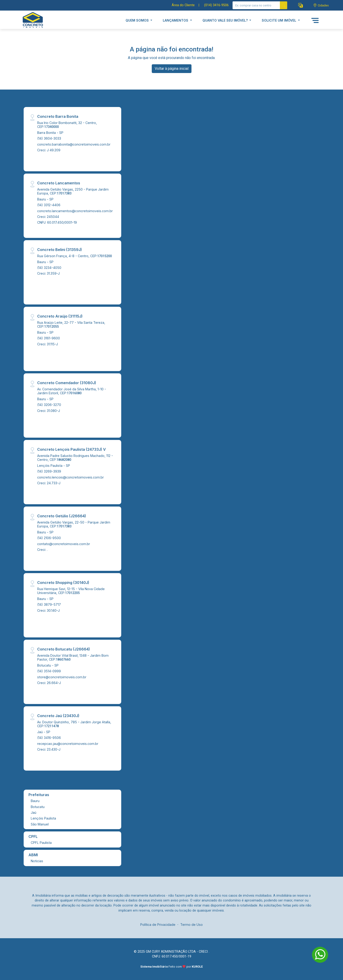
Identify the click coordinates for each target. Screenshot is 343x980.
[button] (301, 5)
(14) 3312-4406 (49, 205)
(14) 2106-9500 (49, 538)
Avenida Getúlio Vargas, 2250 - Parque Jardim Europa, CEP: (73, 191)
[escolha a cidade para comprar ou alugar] (321, 5)
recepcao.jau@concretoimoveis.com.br (68, 744)
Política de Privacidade (158, 925)
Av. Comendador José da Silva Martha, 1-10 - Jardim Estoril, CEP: (72, 391)
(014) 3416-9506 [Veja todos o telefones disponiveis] (216, 5)
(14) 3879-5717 (49, 604)
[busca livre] (284, 5)
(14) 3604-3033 (49, 138)
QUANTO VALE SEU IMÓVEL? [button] (226, 20)
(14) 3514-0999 (49, 671)
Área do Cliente (183, 5)
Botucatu (38, 807)
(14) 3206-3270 (49, 405)
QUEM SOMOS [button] (138, 20)
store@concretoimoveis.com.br (62, 677)
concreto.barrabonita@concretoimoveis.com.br (74, 144)
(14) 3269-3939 (49, 471)
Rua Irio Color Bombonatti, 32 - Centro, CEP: (67, 125)
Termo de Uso (191, 925)
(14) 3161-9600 (49, 338)
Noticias (37, 861)
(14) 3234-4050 (49, 268)
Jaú (34, 812)
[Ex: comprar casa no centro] (256, 5)
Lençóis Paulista (43, 818)
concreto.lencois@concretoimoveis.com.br (70, 477)
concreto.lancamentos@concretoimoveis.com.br (75, 211)
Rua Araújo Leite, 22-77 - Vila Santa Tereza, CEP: (71, 324)
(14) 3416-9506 (49, 738)
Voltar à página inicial (172, 69)
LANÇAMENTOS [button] (176, 20)
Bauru (35, 801)
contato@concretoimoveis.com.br (64, 544)
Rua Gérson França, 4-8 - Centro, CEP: (75, 256)
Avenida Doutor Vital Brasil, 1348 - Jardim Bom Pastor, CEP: (73, 657)
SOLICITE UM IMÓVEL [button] (279, 20)
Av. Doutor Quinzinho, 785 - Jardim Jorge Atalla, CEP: (74, 724)
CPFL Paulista (41, 843)
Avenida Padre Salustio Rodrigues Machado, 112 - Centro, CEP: (75, 458)
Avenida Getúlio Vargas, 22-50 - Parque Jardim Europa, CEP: (74, 524)
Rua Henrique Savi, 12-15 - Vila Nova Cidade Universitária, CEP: (71, 591)
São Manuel (40, 824)
